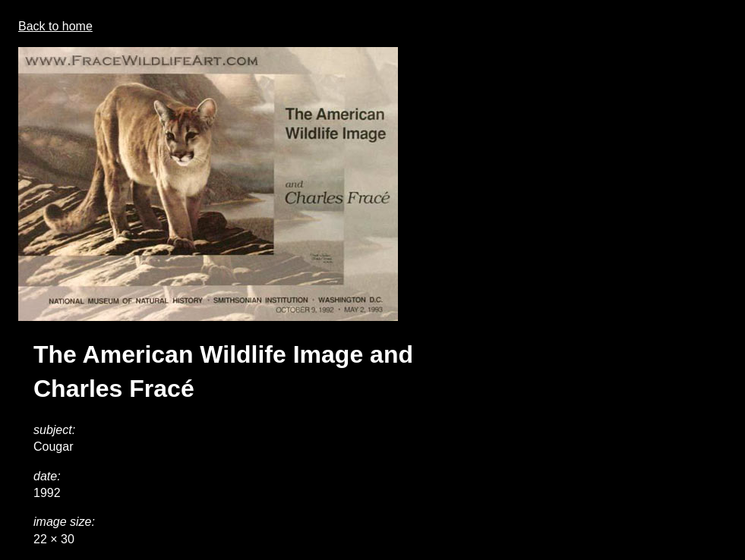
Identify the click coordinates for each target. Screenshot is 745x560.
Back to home (55, 26)
